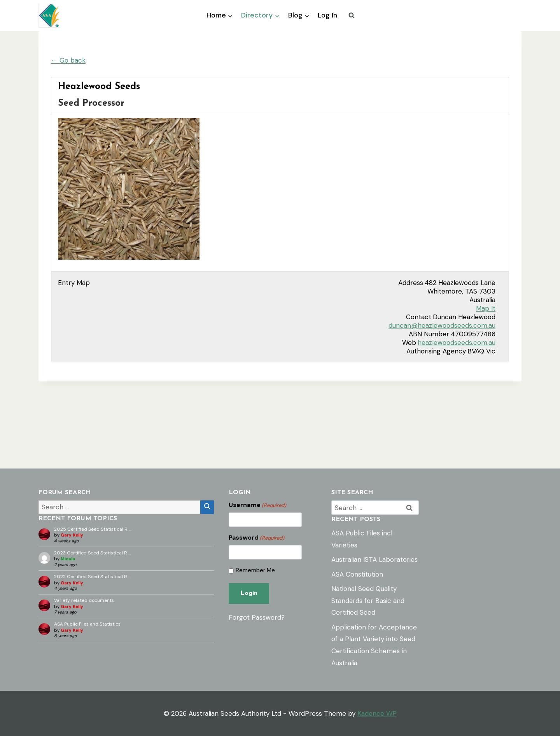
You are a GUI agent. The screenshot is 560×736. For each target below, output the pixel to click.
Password (256, 538)
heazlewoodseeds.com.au (457, 343)
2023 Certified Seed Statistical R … (93, 553)
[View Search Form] (352, 16)
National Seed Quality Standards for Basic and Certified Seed (368, 601)
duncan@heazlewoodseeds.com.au (442, 325)
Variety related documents (84, 600)
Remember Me (255, 571)
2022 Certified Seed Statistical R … (93, 577)
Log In (327, 15)
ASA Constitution (357, 574)
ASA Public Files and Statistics (87, 624)
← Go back (68, 60)
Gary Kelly (72, 535)
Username (257, 505)
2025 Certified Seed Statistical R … (93, 529)
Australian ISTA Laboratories (374, 559)
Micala (68, 559)
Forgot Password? (257, 617)
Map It (486, 308)
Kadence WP (377, 713)
